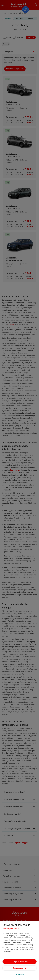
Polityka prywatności (11, 929)
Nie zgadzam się (20, 968)
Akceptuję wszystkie (20, 962)
